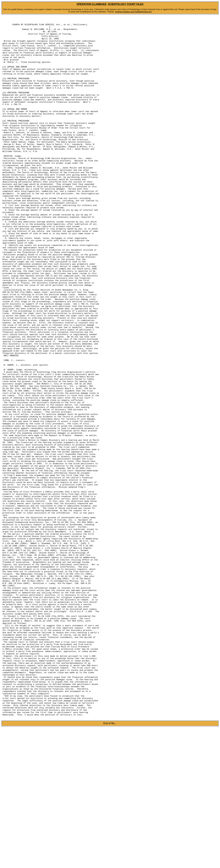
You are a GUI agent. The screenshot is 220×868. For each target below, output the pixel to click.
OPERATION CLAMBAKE (92, 4)
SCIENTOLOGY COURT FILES (126, 4)
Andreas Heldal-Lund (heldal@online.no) (133, 12)
